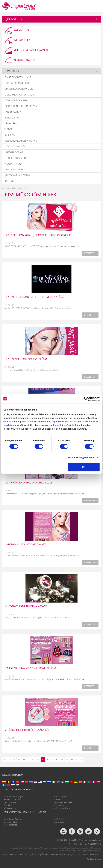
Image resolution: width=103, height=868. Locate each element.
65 (67, 760)
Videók (8, 129)
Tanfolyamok (13, 112)
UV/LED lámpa (10, 802)
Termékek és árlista (16, 100)
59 (38, 760)
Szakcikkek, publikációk (19, 89)
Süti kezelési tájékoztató (88, 855)
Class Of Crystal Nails (18, 77)
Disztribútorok (14, 170)
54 (14, 760)
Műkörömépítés (10, 825)
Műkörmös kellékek (62, 808)
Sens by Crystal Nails (12, 799)
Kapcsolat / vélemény (17, 175)
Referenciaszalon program (21, 141)
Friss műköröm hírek (17, 83)
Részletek (90, 253)
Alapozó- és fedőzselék (63, 802)
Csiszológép (58, 805)
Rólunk (9, 181)
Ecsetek (7, 805)
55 (19, 760)
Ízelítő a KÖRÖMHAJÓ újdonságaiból (27, 730)
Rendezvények (13, 118)
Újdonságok (13, 19)
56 (24, 760)
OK (84, 467)
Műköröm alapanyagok (13, 796)
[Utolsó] (81, 760)
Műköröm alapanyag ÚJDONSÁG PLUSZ (28, 483)
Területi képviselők (16, 158)
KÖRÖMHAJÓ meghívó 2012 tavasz (25, 544)
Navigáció (12, 71)
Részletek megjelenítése (81, 457)
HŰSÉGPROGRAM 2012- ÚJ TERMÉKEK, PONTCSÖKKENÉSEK (38, 235)
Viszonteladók (13, 164)
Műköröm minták (15, 147)
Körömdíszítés (10, 808)
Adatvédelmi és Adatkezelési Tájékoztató (21, 855)
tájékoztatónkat (60, 422)
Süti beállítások (94, 859)
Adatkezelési (44, 422)
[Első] (5, 760)
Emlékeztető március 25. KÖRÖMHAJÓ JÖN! (30, 668)
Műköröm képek (60, 819)
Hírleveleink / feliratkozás (21, 106)
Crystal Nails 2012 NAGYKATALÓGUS (26, 359)
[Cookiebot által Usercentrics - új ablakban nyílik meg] (86, 399)
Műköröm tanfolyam (12, 819)
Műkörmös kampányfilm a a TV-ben (27, 606)
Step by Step (11, 135)
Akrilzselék (58, 799)
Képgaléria (11, 123)
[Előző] (9, 760)
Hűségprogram (14, 152)
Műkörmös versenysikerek (20, 95)
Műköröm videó (10, 822)
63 (57, 760)
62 (53, 760)
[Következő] (77, 760)
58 (33, 760)
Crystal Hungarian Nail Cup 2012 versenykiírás (34, 297)
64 (62, 760)
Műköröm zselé (60, 796)
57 (29, 760)
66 (72, 760)
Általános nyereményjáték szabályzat (58, 855)
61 (48, 760)
